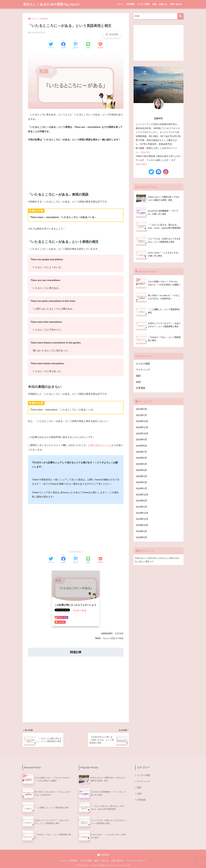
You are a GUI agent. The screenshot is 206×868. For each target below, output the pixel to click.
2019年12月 (142, 495)
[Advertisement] (76, 165)
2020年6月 (141, 458)
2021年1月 (141, 415)
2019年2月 (141, 501)
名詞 (154, 4)
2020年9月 (141, 440)
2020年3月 (141, 476)
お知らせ (163, 4)
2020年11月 (142, 427)
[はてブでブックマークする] (76, 46)
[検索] (180, 16)
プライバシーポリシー (136, 861)
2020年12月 (142, 421)
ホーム (120, 4)
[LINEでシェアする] (88, 46)
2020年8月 (141, 446)
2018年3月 (141, 531)
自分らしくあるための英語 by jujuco (51, 4)
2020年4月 (141, 470)
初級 (121, 638)
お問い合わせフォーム (100, 445)
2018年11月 (142, 519)
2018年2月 (141, 537)
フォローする (79, 611)
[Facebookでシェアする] (63, 46)
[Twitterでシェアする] (51, 46)
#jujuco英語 (141, 164)
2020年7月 (141, 452)
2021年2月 (141, 409)
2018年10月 (142, 525)
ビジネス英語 (143, 4)
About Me (145, 152)
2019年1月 (141, 507)
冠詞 (138, 376)
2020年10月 (142, 434)
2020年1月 (141, 489)
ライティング (143, 370)
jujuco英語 (110, 638)
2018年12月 (142, 513)
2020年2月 (141, 482)
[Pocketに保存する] (100, 46)
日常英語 (130, 4)
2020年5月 (141, 464)
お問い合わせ (176, 4)
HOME (103, 855)
